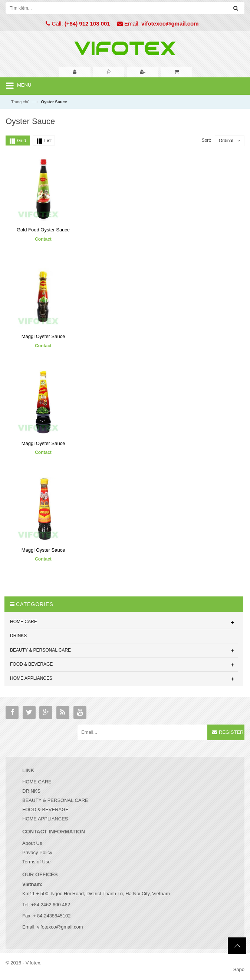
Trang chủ (20, 102)
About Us (32, 843)
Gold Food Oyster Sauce (43, 230)
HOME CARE (37, 782)
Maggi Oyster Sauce (43, 337)
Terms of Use (37, 862)
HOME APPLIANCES (45, 819)
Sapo (239, 969)
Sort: (206, 140)
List (48, 141)
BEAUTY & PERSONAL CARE (55, 800)
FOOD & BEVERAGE (45, 810)
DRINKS (31, 791)
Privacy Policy (37, 852)
